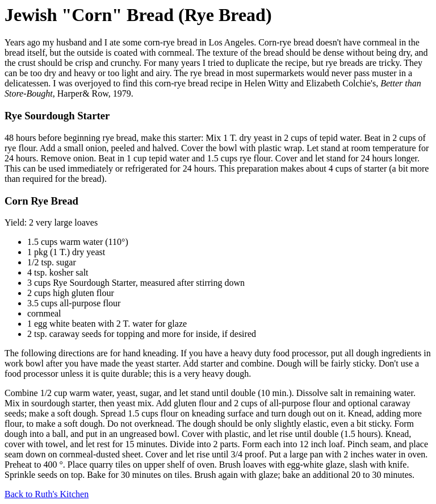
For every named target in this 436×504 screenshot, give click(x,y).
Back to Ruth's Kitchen (47, 494)
